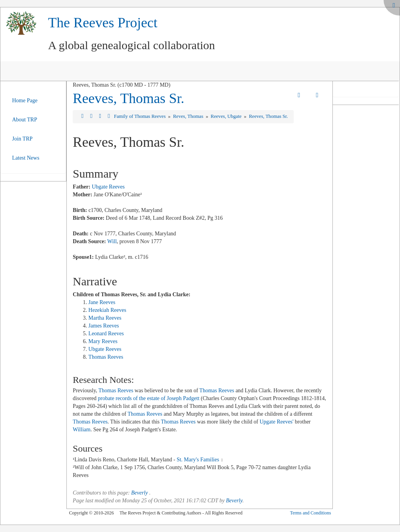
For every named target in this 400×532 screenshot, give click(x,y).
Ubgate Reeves (108, 187)
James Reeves (104, 326)
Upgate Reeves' (276, 422)
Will (112, 241)
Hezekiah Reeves (107, 310)
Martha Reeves (105, 318)
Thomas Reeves (106, 357)
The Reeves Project (103, 23)
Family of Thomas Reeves (140, 116)
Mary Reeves (103, 341)
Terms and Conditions (310, 513)
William (81, 430)
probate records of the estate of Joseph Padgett (148, 398)
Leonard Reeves (106, 334)
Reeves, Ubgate (227, 116)
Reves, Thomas (189, 116)
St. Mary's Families (198, 460)
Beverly (140, 493)
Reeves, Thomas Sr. (128, 98)
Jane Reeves (102, 302)
